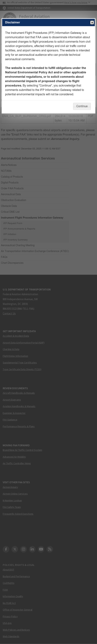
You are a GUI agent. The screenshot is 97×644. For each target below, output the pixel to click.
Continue (82, 106)
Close (92, 23)
